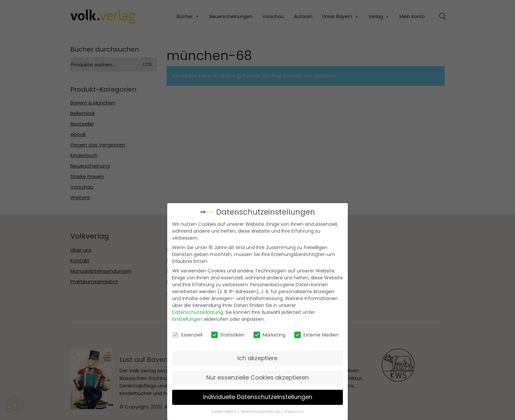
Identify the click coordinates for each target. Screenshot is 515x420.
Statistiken (228, 335)
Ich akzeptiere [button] (257, 358)
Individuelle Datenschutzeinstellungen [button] (258, 397)
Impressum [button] (294, 411)
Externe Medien (316, 335)
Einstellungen (187, 319)
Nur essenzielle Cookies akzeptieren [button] (257, 377)
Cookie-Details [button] (224, 411)
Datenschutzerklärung (198, 312)
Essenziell (187, 335)
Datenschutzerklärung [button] (260, 411)
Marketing (269, 335)
